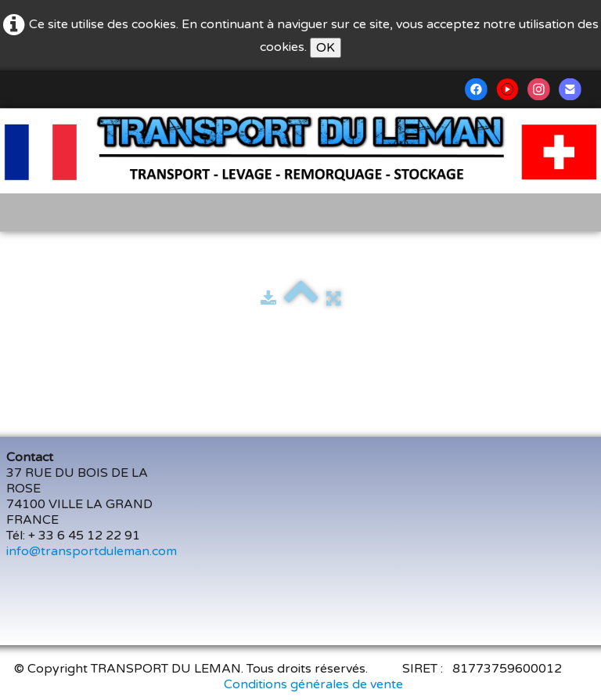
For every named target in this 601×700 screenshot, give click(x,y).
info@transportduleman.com (92, 551)
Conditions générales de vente (313, 684)
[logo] (26, 131)
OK (326, 48)
